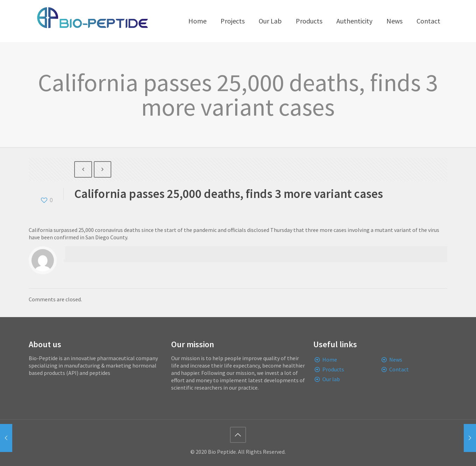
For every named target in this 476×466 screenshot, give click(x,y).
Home (330, 359)
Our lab (331, 379)
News (396, 359)
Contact (399, 369)
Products (333, 369)
